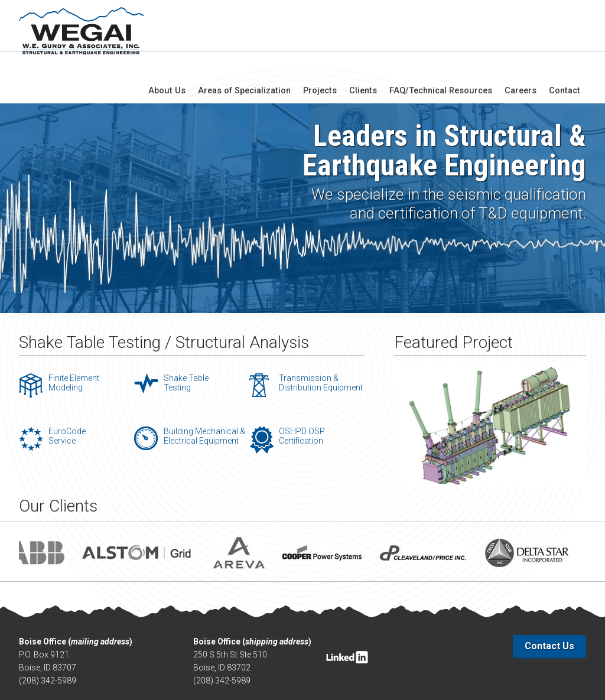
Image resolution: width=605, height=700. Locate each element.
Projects (327, 33)
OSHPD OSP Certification (302, 396)
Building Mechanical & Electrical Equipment (204, 396)
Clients (369, 33)
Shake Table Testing (186, 343)
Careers (523, 33)
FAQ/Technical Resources (445, 33)
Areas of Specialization (253, 33)
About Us (178, 33)
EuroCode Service (67, 396)
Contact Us (549, 606)
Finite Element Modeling (74, 343)
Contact (565, 33)
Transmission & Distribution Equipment (321, 343)
